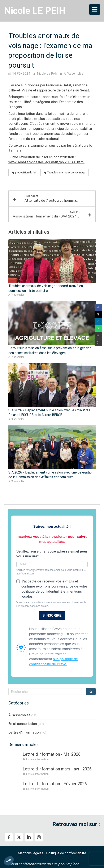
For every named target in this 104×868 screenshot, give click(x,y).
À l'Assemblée (19, 715)
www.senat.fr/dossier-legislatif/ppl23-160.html (46, 162)
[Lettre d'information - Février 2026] (15, 788)
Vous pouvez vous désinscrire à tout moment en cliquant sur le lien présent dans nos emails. (51, 604)
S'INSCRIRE (52, 615)
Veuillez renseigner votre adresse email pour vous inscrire (52, 554)
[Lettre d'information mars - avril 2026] (15, 773)
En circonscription (23, 724)
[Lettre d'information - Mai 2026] (15, 758)
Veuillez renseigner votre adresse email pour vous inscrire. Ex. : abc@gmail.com (52, 572)
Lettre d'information (25, 732)
